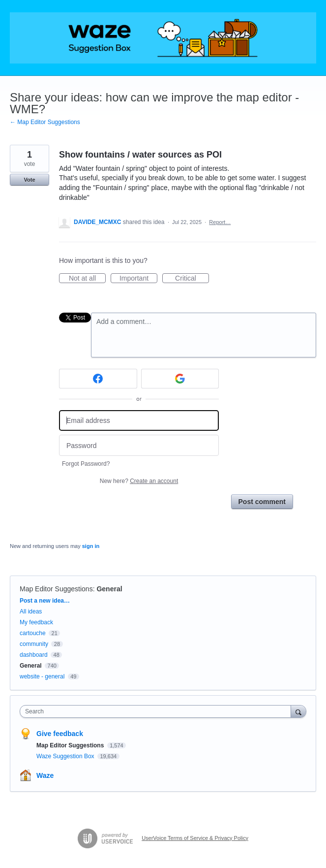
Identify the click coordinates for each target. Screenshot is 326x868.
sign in (91, 546)
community (34, 644)
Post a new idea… (45, 601)
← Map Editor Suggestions (45, 122)
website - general (42, 676)
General (109, 589)
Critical (192, 279)
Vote (29, 180)
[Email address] (139, 421)
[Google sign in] (180, 379)
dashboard (34, 655)
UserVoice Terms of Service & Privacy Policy (195, 838)
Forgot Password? (86, 464)
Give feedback (60, 734)
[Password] (139, 445)
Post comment (262, 502)
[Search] (298, 711)
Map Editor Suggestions (56, 589)
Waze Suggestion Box (66, 756)
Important (138, 279)
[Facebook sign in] (98, 379)
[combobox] (158, 711)
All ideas (31, 611)
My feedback (36, 622)
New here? (139, 481)
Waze (45, 775)
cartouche (33, 633)
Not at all (87, 279)
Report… (220, 222)
